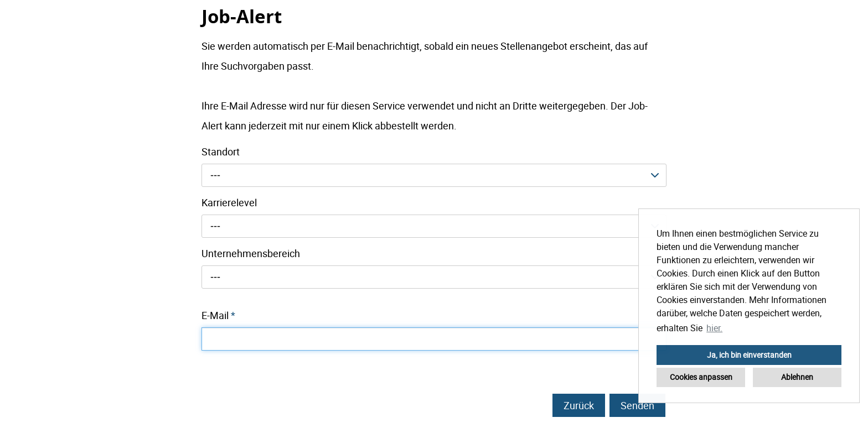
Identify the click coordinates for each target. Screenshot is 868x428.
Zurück (579, 405)
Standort (221, 152)
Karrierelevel (229, 202)
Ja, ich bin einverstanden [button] (749, 355)
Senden (637, 405)
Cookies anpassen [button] (701, 377)
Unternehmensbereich (251, 253)
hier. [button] (714, 328)
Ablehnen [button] (797, 377)
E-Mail (218, 315)
